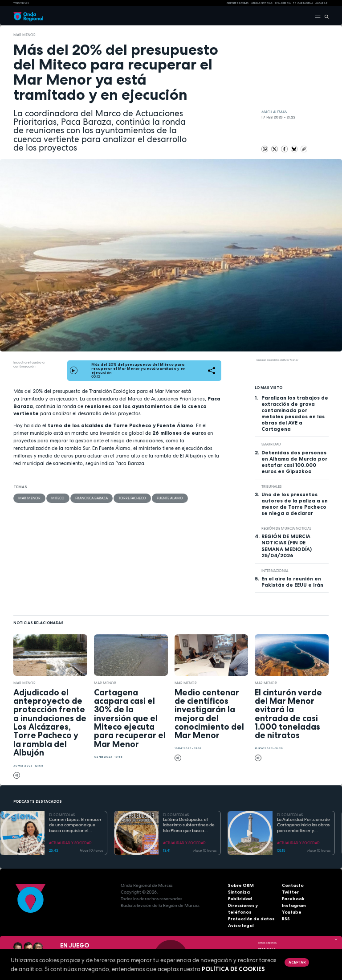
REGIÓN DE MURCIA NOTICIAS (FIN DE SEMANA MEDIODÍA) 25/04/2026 (287, 546)
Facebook (293, 899)
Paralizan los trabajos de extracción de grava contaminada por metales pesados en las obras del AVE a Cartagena (295, 413)
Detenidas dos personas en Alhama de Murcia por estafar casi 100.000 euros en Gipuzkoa (294, 462)
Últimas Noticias (262, 3)
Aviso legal (241, 925)
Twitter (290, 892)
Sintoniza (239, 892)
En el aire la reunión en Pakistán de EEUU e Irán (292, 582)
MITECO (58, 498)
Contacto (293, 885)
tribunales (271, 486)
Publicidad (240, 899)
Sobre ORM (241, 885)
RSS (286, 919)
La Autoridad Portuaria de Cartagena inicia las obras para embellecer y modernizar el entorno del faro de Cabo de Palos (304, 825)
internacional (275, 571)
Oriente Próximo (238, 3)
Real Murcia (283, 3)
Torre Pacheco (132, 498)
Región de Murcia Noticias (286, 528)
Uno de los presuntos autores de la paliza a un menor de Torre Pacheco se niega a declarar (295, 504)
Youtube (292, 912)
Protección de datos (251, 919)
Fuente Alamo (170, 498)
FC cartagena (303, 3)
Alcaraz (322, 3)
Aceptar (297, 962)
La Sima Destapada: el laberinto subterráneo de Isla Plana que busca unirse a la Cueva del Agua (189, 825)
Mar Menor (24, 35)
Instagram (294, 905)
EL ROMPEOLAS (62, 815)
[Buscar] (325, 16)
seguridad (271, 444)
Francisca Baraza (92, 498)
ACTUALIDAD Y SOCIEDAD (70, 843)
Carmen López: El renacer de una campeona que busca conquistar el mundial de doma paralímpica (75, 825)
